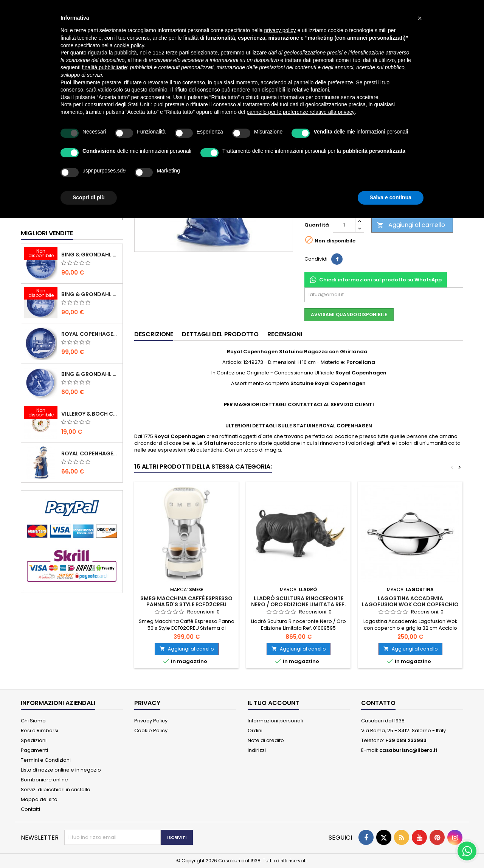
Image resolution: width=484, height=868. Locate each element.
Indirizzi (257, 750)
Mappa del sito (39, 799)
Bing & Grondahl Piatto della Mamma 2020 (90, 374)
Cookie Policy (151, 731)
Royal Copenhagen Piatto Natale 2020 (90, 334)
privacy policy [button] (280, 30)
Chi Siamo (33, 721)
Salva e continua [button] (391, 197)
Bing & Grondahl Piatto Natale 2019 (90, 294)
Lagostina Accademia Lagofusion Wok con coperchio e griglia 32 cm (410, 604)
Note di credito (266, 740)
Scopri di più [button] (89, 197)
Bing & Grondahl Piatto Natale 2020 (90, 255)
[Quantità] (344, 225)
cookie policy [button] (129, 45)
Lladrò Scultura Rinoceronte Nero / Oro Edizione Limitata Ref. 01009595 (299, 604)
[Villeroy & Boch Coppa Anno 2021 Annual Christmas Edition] (41, 413)
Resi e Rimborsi (40, 731)
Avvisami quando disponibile (349, 314)
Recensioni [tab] (285, 334)
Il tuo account (273, 703)
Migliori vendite (47, 233)
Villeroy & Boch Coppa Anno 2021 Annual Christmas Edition (90, 414)
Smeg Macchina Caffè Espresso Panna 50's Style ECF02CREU (186, 601)
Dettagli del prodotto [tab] (220, 334)
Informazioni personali (275, 721)
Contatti (30, 809)
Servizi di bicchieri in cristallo (56, 790)
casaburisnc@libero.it (408, 750)
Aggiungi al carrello (411, 225)
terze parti (178, 53)
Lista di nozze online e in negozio (61, 770)
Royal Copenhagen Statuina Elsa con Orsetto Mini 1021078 (90, 453)
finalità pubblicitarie (105, 67)
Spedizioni (34, 740)
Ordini (255, 731)
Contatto (378, 703)
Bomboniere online (44, 780)
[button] (420, 18)
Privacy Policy (151, 721)
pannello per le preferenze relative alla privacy (301, 112)
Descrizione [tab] (154, 334)
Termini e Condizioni (46, 760)
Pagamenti (34, 750)
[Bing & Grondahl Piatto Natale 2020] (41, 254)
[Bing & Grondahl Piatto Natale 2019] (41, 294)
